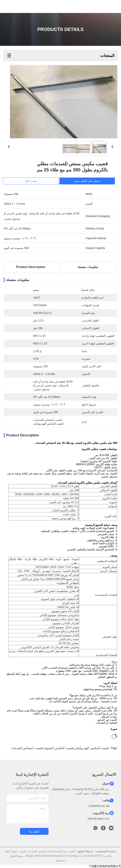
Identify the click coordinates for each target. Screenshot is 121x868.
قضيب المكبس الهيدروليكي (92, 748)
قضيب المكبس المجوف (59, 748)
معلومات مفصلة (88, 267)
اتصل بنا (34, 831)
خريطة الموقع (86, 851)
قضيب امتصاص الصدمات (27, 748)
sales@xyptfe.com (98, 819)
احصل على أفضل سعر (88, 181)
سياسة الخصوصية (106, 851)
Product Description (31, 267)
